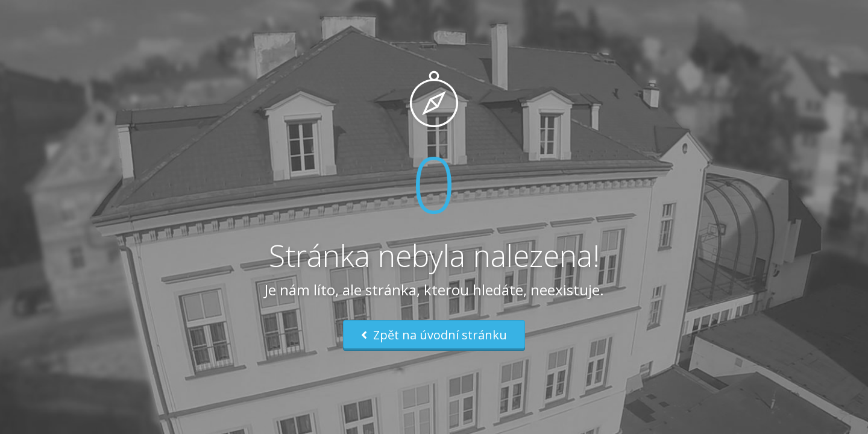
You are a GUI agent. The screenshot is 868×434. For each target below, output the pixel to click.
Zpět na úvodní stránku (434, 335)
